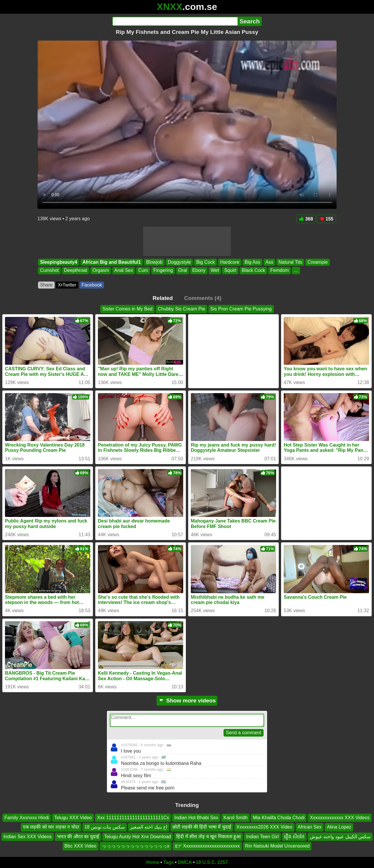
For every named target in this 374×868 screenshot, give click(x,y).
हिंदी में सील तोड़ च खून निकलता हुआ (208, 836)
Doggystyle (179, 262)
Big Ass (252, 262)
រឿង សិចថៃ (294, 836)
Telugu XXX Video (73, 818)
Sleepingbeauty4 (59, 262)
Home (153, 862)
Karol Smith (236, 818)
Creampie (317, 262)
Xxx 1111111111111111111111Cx (133, 818)
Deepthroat (76, 271)
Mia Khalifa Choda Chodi (279, 818)
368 (306, 219)
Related (163, 298)
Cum (143, 271)
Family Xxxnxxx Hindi (27, 818)
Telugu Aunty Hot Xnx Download (138, 836)
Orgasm (101, 271)
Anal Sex (124, 271)
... (296, 271)
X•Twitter (67, 285)
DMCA (185, 862)
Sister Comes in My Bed (127, 309)
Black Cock (253, 271)
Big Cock (205, 262)
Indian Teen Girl (262, 836)
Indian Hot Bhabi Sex (196, 818)
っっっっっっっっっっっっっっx (136, 846)
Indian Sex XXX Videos (28, 836)
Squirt (230, 271)
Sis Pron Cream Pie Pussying (241, 309)
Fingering (163, 271)
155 (326, 219)
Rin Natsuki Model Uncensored (277, 846)
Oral (183, 271)
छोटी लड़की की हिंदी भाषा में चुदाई (202, 827)
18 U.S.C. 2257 (212, 862)
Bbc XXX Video (80, 846)
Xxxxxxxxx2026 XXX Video (264, 827)
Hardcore (230, 262)
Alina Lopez (339, 827)
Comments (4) (203, 298)
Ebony (199, 271)
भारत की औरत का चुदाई (78, 836)
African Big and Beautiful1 (112, 262)
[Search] (175, 21)
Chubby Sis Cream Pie (181, 309)
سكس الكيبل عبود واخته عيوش (340, 836)
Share (46, 285)
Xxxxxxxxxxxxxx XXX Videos (340, 818)
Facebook (92, 285)
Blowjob (154, 262)
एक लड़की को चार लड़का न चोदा (51, 827)
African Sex (310, 827)
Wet (215, 271)
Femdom (279, 271)
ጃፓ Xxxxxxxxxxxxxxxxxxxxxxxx (207, 846)
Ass (270, 262)
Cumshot (49, 271)
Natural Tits (290, 262)
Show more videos (187, 701)
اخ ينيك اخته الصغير (149, 827)
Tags (169, 862)
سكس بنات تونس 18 (105, 827)
